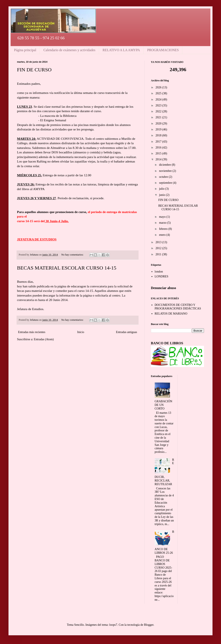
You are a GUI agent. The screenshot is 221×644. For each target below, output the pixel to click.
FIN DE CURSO (34, 70)
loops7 (113, 625)
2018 (159, 135)
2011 (159, 254)
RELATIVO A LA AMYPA (121, 50)
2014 (159, 159)
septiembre (166, 183)
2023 (159, 105)
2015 (159, 153)
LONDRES (162, 276)
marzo (163, 223)
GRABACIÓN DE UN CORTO (164, 405)
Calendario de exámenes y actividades (69, 50)
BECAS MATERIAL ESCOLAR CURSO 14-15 (67, 268)
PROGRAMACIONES (163, 50)
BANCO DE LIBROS (167, 343)
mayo (163, 217)
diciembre (165, 165)
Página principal (25, 50)
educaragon (79, 286)
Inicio (81, 332)
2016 (159, 148)
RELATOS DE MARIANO (171, 314)
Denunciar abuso (163, 288)
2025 (159, 93)
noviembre (166, 171)
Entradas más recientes (32, 332)
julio (162, 189)
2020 (159, 124)
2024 (159, 100)
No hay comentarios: (73, 255)
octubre (164, 177)
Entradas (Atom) (44, 339)
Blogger (149, 625)
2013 (159, 242)
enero (163, 235)
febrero (164, 229)
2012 (159, 248)
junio (162, 195)
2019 (159, 129)
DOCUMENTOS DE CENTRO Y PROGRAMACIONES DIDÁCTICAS (178, 307)
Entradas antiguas (127, 332)
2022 (159, 111)
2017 (159, 142)
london (159, 272)
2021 (159, 117)
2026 (159, 87)
